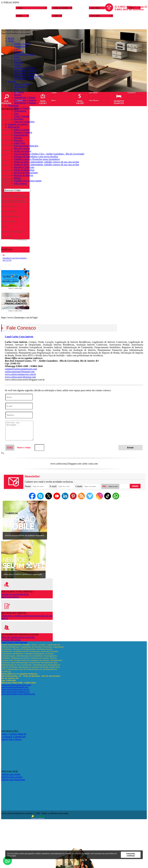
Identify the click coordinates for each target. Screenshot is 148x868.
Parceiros (18, 140)
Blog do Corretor (22, 148)
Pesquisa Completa (23, 132)
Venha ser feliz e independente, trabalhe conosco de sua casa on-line (47, 162)
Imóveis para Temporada (13, 780)
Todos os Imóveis (22, 44)
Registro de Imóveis (24, 175)
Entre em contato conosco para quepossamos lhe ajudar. (18, 639)
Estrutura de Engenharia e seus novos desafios (36, 156)
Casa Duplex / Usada (24, 79)
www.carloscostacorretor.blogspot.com (18, 694)
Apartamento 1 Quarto (25, 68)
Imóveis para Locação (12, 777)
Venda (11, 41)
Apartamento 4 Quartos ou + (28, 76)
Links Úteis (19, 143)
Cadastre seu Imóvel (18, 124)
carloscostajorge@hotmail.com (20, 372)
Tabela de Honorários (24, 170)
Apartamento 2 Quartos (25, 71)
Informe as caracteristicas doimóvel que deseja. (15, 596)
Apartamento (20, 46)
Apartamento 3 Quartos (25, 73)
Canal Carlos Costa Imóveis (19, 337)
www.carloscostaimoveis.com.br (20, 374)
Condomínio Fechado (24, 54)
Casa (16, 49)
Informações (14, 127)
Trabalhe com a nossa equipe (28, 181)
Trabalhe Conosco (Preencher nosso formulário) (37, 159)
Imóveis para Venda (11, 774)
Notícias (18, 138)
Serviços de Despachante (26, 173)
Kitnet (17, 57)
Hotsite (17, 178)
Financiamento (21, 135)
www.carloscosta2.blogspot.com (20, 377)
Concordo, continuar (131, 855)
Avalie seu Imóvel (23, 151)
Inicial (11, 38)
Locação (12, 81)
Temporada (13, 105)
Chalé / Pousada (22, 116)
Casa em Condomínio (24, 122)
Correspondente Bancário (26, 146)
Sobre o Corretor (22, 130)
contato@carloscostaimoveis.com (21, 369)
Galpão (17, 65)
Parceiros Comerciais (24, 167)
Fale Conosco (20, 183)
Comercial (19, 52)
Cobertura (19, 62)
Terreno (18, 60)
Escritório (19, 119)
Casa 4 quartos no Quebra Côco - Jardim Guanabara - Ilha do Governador (49, 154)
